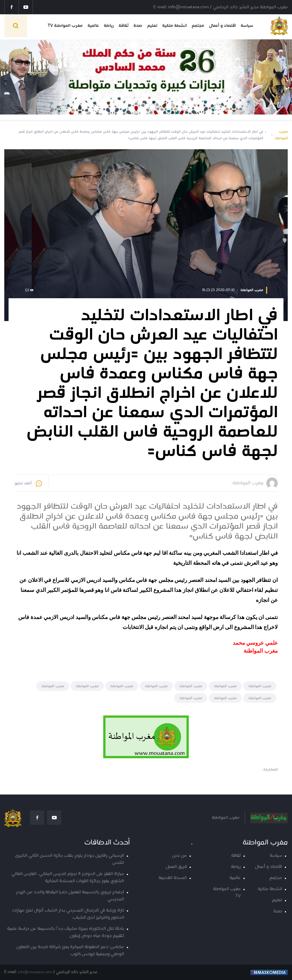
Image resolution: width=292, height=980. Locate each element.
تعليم (152, 26)
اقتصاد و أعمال (222, 26)
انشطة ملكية (175, 26)
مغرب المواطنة (281, 135)
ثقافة (124, 26)
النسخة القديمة (173, 878)
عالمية (93, 26)
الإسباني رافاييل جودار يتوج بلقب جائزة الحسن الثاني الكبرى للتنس (70, 859)
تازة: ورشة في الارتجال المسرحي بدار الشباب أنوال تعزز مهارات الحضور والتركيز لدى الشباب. (68, 914)
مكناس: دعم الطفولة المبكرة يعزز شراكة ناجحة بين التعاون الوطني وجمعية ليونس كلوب (70, 951)
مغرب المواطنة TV (65, 26)
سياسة (247, 26)
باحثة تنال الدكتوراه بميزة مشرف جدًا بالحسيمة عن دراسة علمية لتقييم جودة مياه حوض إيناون (66, 932)
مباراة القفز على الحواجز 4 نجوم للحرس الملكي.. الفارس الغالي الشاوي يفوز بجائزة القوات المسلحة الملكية (68, 878)
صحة (138, 26)
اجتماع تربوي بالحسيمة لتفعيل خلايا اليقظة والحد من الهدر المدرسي (70, 896)
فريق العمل (176, 867)
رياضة (109, 26)
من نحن (179, 856)
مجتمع (198, 26)
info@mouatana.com (35, 972)
